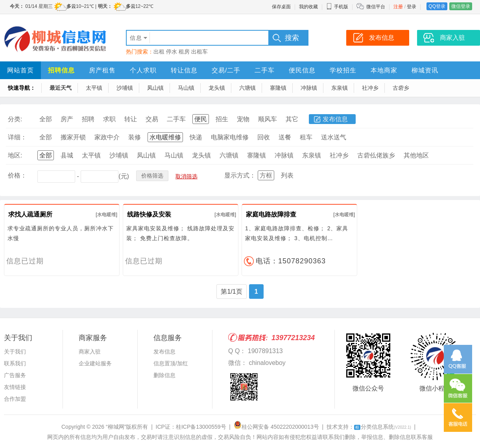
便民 (201, 119)
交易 (152, 119)
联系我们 (15, 363)
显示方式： (240, 175)
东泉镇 (340, 88)
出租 (159, 52)
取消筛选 (186, 176)
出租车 (199, 52)
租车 (306, 137)
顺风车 (268, 119)
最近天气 (61, 88)
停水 (172, 52)
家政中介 (107, 137)
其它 (292, 119)
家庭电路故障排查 (271, 214)
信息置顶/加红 (171, 363)
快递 (196, 137)
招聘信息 (61, 70)
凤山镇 (155, 88)
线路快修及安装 (149, 214)
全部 (46, 119)
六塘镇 (247, 88)
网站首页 (20, 70)
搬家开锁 (73, 137)
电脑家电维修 (230, 137)
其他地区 (416, 155)
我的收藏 (308, 7)
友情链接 (15, 387)
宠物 (243, 119)
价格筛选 (152, 176)
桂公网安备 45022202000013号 (276, 427)
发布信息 (335, 119)
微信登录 (461, 6)
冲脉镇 (309, 88)
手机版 (337, 7)
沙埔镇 (125, 88)
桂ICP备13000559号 (201, 427)
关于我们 (15, 352)
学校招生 (343, 70)
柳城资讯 (425, 70)
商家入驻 (90, 352)
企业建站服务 (95, 363)
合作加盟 (15, 399)
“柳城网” (116, 427)
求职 (109, 119)
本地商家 (384, 70)
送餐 (285, 137)
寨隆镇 (278, 88)
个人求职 (143, 70)
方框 (266, 175)
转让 (131, 119)
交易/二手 (226, 70)
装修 (135, 137)
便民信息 (302, 70)
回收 (264, 137)
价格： (17, 175)
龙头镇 (217, 88)
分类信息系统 (383, 427)
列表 (287, 175)
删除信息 (164, 375)
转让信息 (184, 70)
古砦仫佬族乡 (376, 155)
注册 (398, 7)
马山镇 (186, 88)
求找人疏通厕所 (30, 214)
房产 (67, 119)
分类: (15, 119)
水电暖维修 (165, 137)
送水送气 (334, 137)
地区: (15, 155)
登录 (412, 7)
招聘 (88, 119)
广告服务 (15, 375)
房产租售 (102, 70)
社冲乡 (370, 88)
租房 (184, 52)
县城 (67, 155)
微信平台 (376, 7)
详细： (17, 137)
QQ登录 (437, 6)
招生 (222, 119)
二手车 (265, 70)
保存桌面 (281, 7)
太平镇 (94, 88)
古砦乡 (401, 88)
